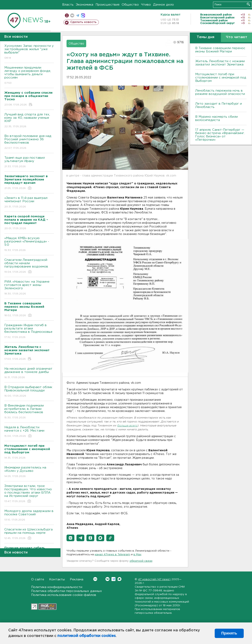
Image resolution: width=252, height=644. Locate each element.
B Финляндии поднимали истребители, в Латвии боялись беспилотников (29, 412)
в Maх (137, 555)
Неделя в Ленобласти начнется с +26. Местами (29, 432)
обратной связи (141, 561)
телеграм (78, 15)
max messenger (83, 15)
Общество (130, 5)
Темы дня (205, 37)
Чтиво (146, 5)
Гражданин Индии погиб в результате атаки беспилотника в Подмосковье (29, 331)
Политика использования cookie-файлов (64, 595)
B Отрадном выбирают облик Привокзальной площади (29, 392)
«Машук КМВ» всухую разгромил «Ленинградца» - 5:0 (29, 244)
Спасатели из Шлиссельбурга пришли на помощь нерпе (29, 534)
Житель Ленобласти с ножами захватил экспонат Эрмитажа (220, 63)
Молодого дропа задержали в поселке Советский (29, 516)
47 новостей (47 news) (154, 579)
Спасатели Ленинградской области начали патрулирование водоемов (29, 266)
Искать (248, 4)
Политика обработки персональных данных (67, 591)
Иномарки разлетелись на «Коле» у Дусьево (29, 472)
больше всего (127, 426)
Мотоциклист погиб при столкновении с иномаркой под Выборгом (221, 78)
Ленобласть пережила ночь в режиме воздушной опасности (220, 92)
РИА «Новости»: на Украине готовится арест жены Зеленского (29, 288)
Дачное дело (164, 5)
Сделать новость (83, 22)
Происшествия (107, 5)
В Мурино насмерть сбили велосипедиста (216, 118)
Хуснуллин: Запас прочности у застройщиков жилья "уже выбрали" (29, 52)
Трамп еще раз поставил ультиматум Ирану (29, 162)
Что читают (237, 37)
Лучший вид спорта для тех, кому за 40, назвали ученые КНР (29, 121)
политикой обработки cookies (87, 636)
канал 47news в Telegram (112, 555)
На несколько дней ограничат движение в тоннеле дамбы (29, 373)
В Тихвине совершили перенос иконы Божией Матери (220, 50)
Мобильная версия (67, 15)
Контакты (57, 579)
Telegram (113, 579)
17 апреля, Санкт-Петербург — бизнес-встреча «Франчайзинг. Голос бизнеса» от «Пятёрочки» (220, 135)
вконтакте (72, 15)
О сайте (38, 579)
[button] (70, 538)
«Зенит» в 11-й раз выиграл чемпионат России (29, 203)
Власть (68, 5)
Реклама (77, 579)
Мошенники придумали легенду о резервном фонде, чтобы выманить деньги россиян (29, 76)
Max (119, 579)
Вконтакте (95, 579)
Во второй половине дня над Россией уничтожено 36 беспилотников (29, 142)
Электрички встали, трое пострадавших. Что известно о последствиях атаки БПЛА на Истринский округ (29, 494)
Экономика (85, 5)
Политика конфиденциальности (57, 587)
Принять (229, 633)
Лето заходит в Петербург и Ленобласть (219, 105)
